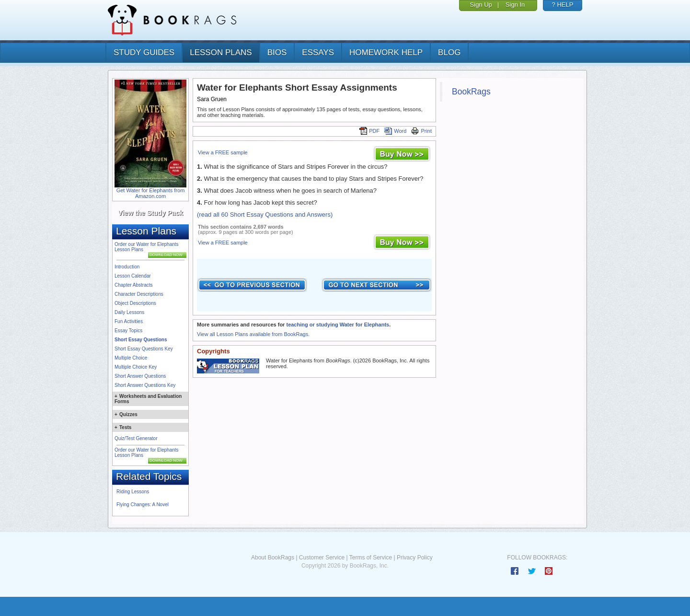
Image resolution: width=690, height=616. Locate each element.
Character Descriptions (139, 294)
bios (277, 52)
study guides (144, 52)
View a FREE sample (223, 152)
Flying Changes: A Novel (143, 505)
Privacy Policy (415, 558)
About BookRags (273, 558)
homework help (386, 52)
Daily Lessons (129, 312)
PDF (369, 131)
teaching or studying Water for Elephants (338, 325)
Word (395, 131)
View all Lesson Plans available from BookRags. (253, 334)
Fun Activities (129, 321)
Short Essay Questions (141, 340)
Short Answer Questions (140, 376)
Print (421, 131)
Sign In (515, 5)
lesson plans (221, 52)
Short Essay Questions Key (144, 349)
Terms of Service (371, 558)
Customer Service (322, 558)
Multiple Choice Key (136, 367)
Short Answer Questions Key (145, 385)
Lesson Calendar (133, 276)
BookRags (471, 92)
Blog (449, 52)
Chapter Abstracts (133, 285)
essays (318, 52)
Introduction (127, 267)
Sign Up (481, 5)
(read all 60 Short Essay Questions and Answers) (265, 215)
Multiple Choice (131, 358)
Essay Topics (128, 331)
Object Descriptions (135, 303)
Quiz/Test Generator (136, 438)
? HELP (563, 5)
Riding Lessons (133, 492)
